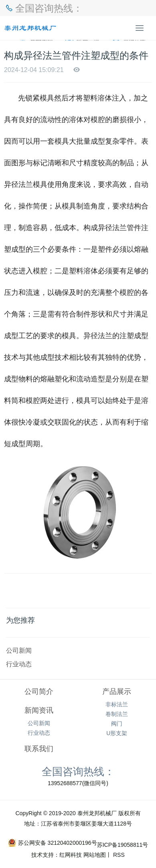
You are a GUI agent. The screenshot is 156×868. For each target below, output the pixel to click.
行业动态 (19, 664)
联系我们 (39, 749)
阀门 (117, 724)
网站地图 (95, 855)
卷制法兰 (117, 714)
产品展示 (117, 692)
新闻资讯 (39, 710)
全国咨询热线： (78, 771)
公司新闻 (19, 650)
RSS (118, 855)
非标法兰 (117, 704)
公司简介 (39, 692)
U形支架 (117, 733)
